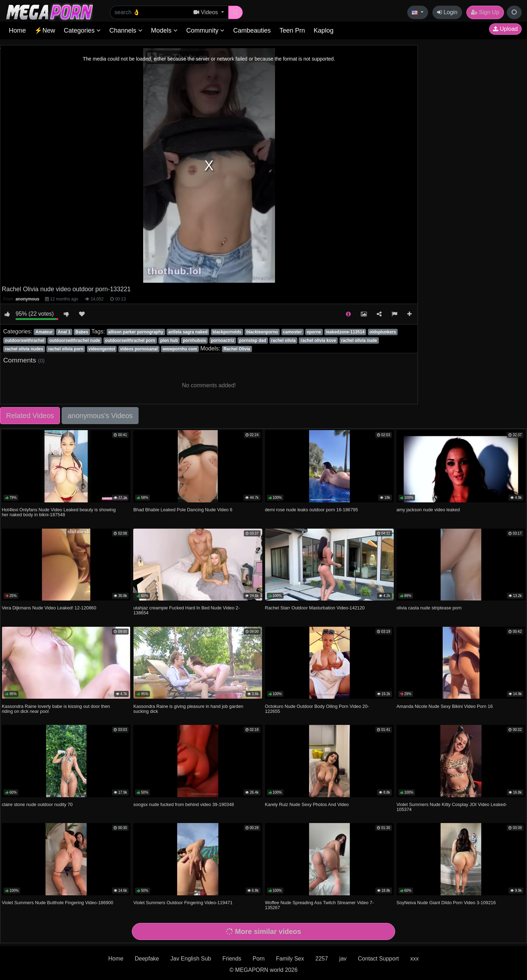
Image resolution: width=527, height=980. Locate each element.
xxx (414, 959)
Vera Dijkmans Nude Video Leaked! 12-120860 (49, 608)
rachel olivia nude (359, 340)
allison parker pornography (136, 332)
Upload (505, 29)
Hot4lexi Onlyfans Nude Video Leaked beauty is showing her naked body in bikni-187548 (59, 512)
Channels (126, 30)
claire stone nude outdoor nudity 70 (37, 804)
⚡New (45, 30)
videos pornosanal (139, 349)
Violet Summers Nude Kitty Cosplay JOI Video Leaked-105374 (452, 807)
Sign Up (485, 12)
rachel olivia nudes (24, 349)
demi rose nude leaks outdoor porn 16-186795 (312, 510)
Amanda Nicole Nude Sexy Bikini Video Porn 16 (445, 706)
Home (17, 30)
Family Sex (290, 959)
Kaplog (324, 30)
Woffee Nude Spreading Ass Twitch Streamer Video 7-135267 (319, 905)
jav (343, 959)
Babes (82, 332)
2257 (322, 959)
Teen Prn (292, 30)
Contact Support (379, 959)
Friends (232, 959)
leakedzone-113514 (345, 332)
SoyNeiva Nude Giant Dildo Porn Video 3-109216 (446, 903)
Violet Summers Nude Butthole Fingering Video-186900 (58, 903)
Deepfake (147, 959)
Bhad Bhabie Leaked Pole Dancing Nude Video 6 (183, 510)
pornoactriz (222, 340)
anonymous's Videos (100, 416)
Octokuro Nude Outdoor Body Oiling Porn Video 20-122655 (317, 709)
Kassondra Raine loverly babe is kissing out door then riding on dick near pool (56, 709)
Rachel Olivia (237, 349)
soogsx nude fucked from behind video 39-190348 (184, 804)
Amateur (44, 332)
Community (205, 30)
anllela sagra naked (188, 332)
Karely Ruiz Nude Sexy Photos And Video (307, 804)
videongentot (102, 349)
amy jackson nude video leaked (428, 510)
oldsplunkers (383, 332)
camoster (292, 332)
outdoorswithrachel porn (130, 340)
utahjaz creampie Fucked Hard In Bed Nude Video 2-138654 (186, 610)
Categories (82, 30)
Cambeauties (252, 30)
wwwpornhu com (180, 349)
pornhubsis (194, 340)
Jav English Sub (191, 959)
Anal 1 (64, 332)
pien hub (169, 340)
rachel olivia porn (66, 349)
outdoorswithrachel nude (75, 340)
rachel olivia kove (318, 340)
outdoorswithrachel (25, 340)
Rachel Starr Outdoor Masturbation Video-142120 (315, 608)
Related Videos (30, 416)
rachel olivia (283, 340)
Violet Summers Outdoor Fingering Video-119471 (183, 903)
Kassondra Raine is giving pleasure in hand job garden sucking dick (188, 709)
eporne (314, 332)
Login (447, 12)
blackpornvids (227, 332)
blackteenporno (262, 332)
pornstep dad (253, 340)
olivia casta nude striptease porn (429, 608)
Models (164, 30)
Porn (259, 959)
